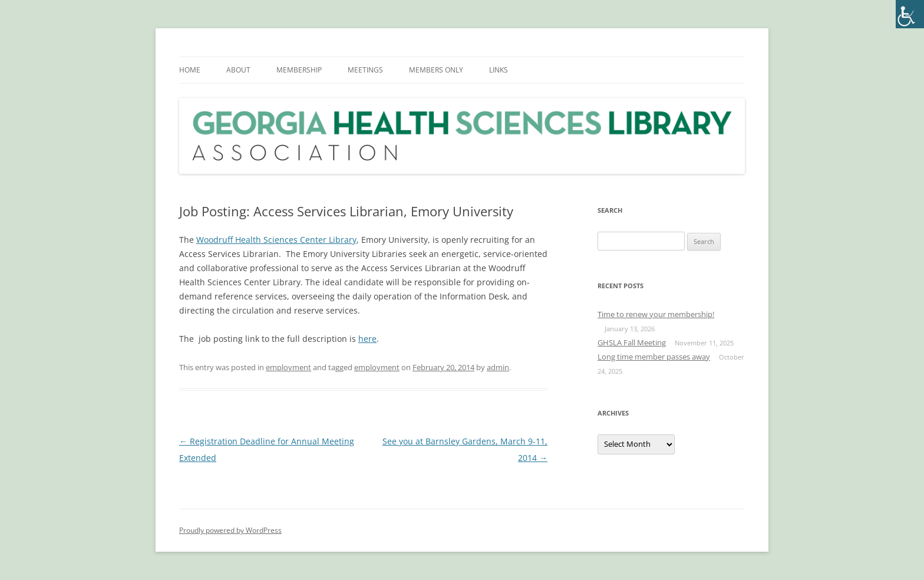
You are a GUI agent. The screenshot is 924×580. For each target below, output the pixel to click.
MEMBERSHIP (299, 70)
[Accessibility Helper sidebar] (910, 14)
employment (288, 367)
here (367, 339)
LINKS (499, 70)
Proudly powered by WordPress (230, 530)
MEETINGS (365, 70)
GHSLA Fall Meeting (632, 342)
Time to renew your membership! (656, 314)
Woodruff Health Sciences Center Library (276, 240)
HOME (190, 70)
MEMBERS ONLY (436, 70)
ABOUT (238, 70)
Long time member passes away (654, 357)
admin (498, 367)
